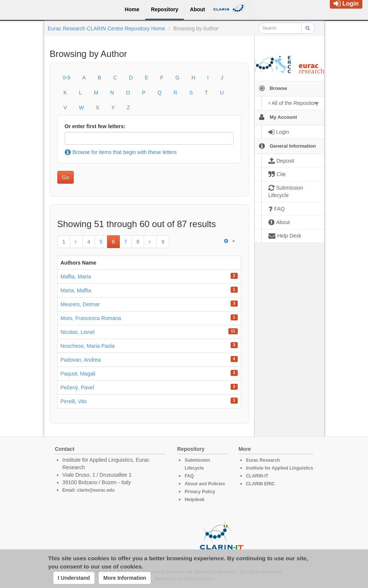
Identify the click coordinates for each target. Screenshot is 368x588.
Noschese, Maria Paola (88, 346)
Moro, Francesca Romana (91, 318)
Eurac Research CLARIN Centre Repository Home (107, 28)
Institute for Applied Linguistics (280, 468)
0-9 (67, 78)
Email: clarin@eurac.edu (89, 490)
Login (346, 4)
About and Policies (205, 484)
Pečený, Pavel (77, 388)
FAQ (189, 476)
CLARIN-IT (257, 476)
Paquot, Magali (78, 374)
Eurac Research (263, 460)
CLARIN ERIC (260, 484)
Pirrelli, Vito (74, 401)
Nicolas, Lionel (78, 332)
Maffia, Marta (76, 277)
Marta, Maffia (76, 290)
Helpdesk (194, 500)
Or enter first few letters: (95, 126)
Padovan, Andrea (81, 360)
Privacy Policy (200, 492)
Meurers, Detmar (80, 304)
